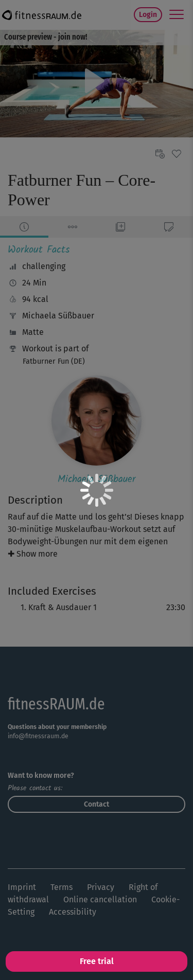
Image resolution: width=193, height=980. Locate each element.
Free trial (97, 961)
